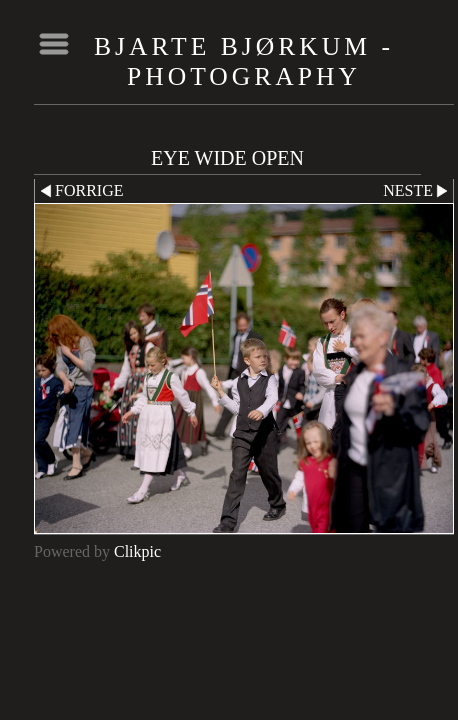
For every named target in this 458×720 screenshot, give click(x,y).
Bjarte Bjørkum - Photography (244, 61)
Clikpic (137, 551)
